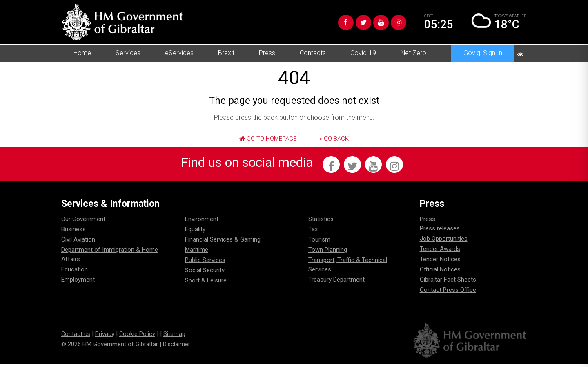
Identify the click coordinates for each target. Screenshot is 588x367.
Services (128, 53)
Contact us (76, 337)
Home (82, 53)
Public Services (205, 264)
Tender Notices (440, 263)
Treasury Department (336, 283)
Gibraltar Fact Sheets (448, 283)
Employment (78, 283)
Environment (202, 223)
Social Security (205, 274)
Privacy (106, 337)
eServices (179, 53)
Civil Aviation (78, 243)
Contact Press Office (448, 293)
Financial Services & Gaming (223, 243)
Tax (313, 233)
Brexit (226, 53)
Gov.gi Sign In (483, 53)
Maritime (197, 253)
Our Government (83, 223)
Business (73, 233)
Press (267, 53)
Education (75, 273)
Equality (195, 233)
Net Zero (413, 53)
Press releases (440, 232)
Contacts (313, 53)
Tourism (319, 243)
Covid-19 (363, 53)
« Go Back (334, 139)
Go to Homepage (268, 139)
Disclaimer (177, 347)
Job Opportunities (444, 242)
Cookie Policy (138, 337)
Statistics (321, 223)
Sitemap (176, 337)
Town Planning (328, 253)
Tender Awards (440, 253)
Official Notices (440, 273)
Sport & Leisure (206, 284)
